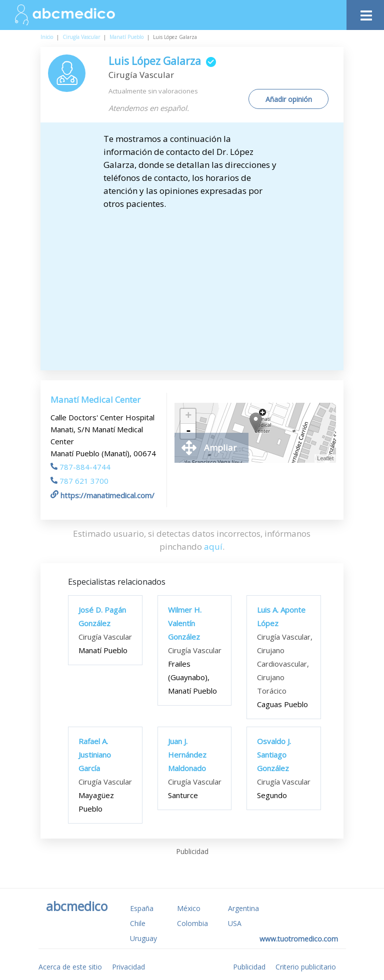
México (189, 908)
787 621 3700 (79, 481)
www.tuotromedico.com (299, 939)
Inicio (47, 37)
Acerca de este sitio (70, 967)
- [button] (188, 431)
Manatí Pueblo (126, 37)
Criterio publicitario (306, 967)
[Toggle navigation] (365, 13)
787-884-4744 (80, 467)
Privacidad (128, 967)
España (142, 908)
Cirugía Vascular (81, 37)
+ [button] (188, 416)
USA (235, 923)
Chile (138, 923)
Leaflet (325, 458)
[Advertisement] (200, 285)
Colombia (192, 923)
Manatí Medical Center (95, 400)
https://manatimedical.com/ (102, 495)
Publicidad (249, 967)
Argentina (243, 908)
